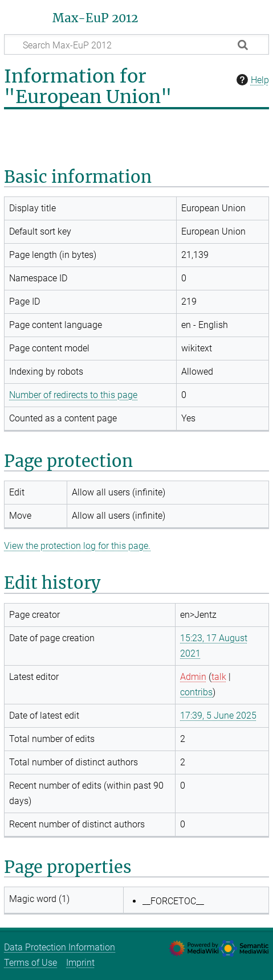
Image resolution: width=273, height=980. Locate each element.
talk (219, 677)
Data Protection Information (60, 947)
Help (251, 80)
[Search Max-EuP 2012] (136, 44)
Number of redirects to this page (73, 395)
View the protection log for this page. (77, 546)
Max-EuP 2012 (95, 18)
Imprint (80, 963)
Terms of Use (30, 963)
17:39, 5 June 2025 (218, 715)
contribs (196, 692)
